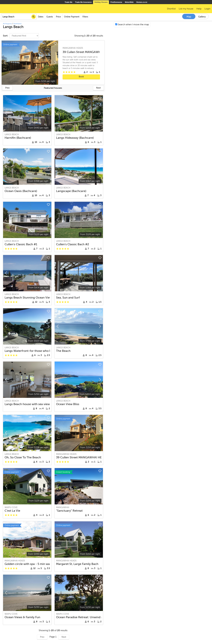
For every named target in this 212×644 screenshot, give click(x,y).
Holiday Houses (101, 2)
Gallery (202, 17)
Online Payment (72, 17)
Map (189, 17)
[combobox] (19, 17)
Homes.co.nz (142, 2)
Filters (85, 17)
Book (81, 77)
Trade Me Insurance (83, 2)
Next (98, 88)
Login (207, 9)
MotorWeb (129, 2)
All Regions (7, 24)
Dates (41, 17)
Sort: (6, 36)
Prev (7, 88)
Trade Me (68, 2)
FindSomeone (116, 2)
